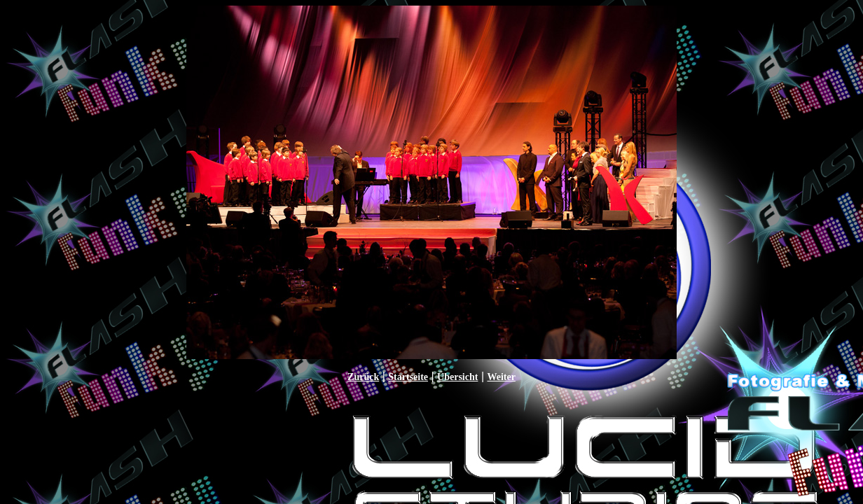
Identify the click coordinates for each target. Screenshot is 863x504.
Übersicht (457, 377)
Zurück (363, 377)
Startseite (408, 377)
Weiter (501, 377)
